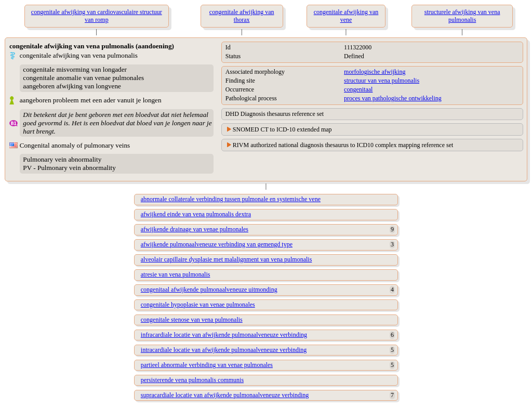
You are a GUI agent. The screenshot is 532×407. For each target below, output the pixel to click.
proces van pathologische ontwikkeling (393, 98)
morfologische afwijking (375, 72)
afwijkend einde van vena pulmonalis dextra (196, 214)
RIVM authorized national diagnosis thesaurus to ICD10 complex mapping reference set (343, 145)
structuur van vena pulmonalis (382, 81)
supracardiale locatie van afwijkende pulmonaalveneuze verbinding (225, 395)
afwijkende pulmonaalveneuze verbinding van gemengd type (217, 244)
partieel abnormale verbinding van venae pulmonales (207, 365)
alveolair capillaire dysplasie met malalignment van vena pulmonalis (227, 259)
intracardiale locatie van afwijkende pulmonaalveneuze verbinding (224, 350)
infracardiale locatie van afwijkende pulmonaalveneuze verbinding (224, 335)
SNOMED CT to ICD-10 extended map (282, 129)
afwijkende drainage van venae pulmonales (195, 229)
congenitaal (358, 89)
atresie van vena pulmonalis (176, 274)
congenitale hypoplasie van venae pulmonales (198, 305)
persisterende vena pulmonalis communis (192, 380)
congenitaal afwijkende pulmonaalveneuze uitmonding (209, 290)
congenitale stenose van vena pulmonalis (192, 320)
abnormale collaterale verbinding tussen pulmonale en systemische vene (231, 199)
